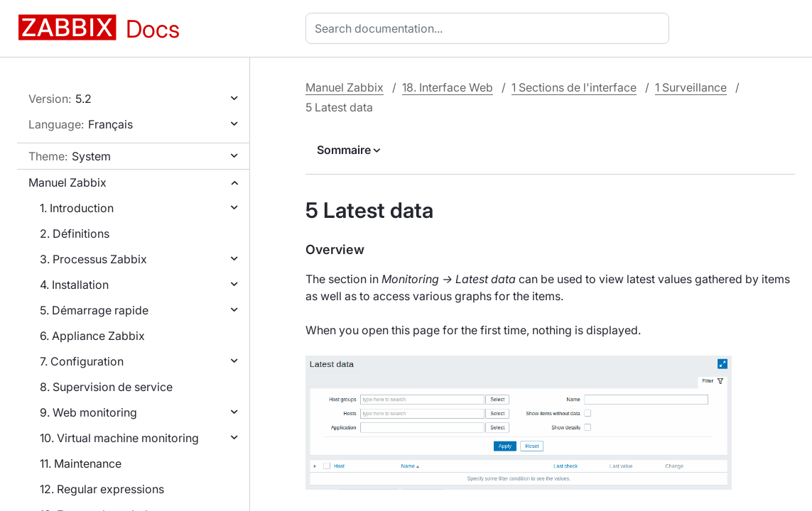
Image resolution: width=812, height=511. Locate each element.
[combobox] (490, 28)
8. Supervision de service (106, 387)
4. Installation (74, 285)
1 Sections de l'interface (574, 87)
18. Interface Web (448, 87)
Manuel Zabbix (67, 182)
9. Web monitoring (88, 412)
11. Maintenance (81, 463)
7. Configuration (82, 361)
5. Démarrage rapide (94, 310)
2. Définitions (75, 233)
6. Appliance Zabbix (92, 336)
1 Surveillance (691, 87)
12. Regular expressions (102, 489)
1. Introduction (77, 208)
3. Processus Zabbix (93, 259)
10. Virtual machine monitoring (119, 438)
